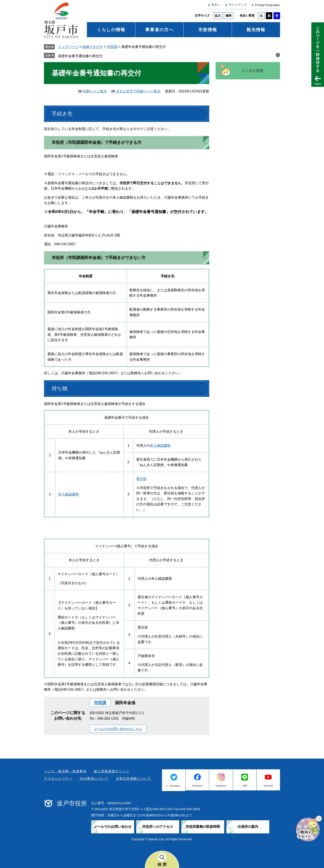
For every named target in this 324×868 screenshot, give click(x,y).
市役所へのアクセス (158, 827)
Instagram (221, 786)
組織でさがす (93, 47)
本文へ (216, 5)
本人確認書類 (160, 446)
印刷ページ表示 (95, 91)
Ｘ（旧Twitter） (174, 786)
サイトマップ (238, 5)
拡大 (218, 16)
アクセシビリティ (58, 778)
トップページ (68, 47)
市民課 (112, 47)
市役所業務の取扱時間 (203, 827)
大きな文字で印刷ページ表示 (138, 91)
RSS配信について (94, 778)
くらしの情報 (111, 30)
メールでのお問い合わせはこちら (118, 729)
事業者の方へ (159, 30)
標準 (229, 16)
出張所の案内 (248, 827)
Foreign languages (268, 5)
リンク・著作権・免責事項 (65, 771)
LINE (245, 786)
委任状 (141, 479)
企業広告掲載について (134, 778)
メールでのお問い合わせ (113, 827)
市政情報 (208, 30)
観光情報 (256, 30)
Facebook (197, 786)
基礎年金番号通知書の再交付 (80, 56)
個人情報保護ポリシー (111, 771)
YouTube (268, 786)
